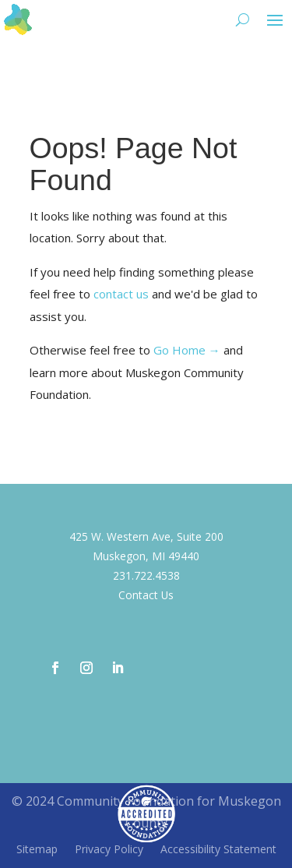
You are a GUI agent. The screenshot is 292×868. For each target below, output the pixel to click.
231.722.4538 (146, 575)
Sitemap (37, 849)
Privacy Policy (109, 849)
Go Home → (187, 350)
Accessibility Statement (218, 849)
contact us (121, 294)
